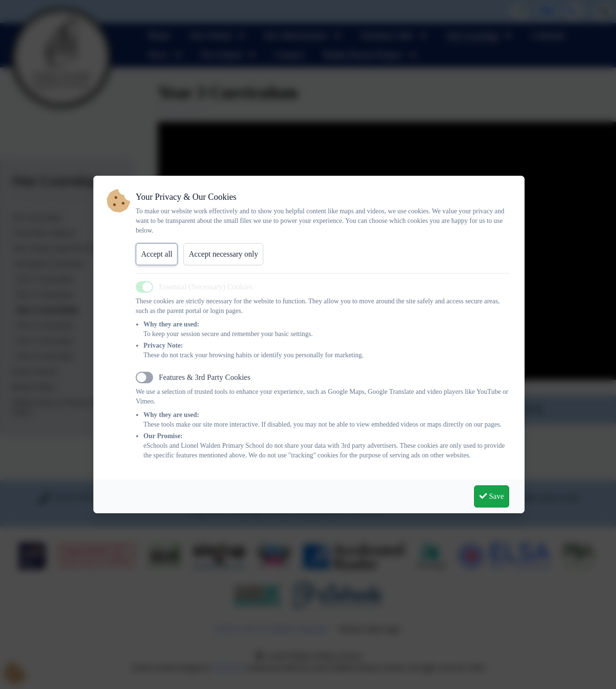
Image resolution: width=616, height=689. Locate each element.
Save (492, 496)
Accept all (157, 254)
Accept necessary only (223, 254)
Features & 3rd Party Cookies (205, 377)
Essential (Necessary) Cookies (206, 287)
